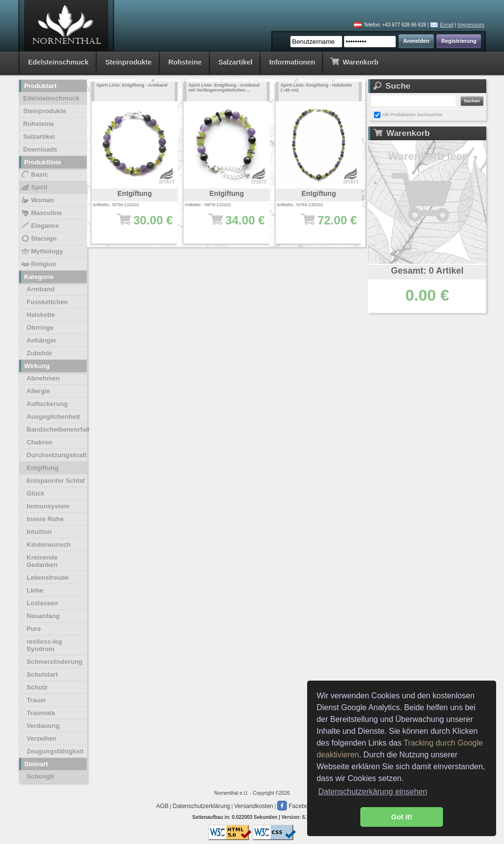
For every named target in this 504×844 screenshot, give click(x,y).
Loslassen (42, 603)
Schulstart (42, 674)
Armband (41, 289)
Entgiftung (43, 468)
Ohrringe (40, 328)
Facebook (296, 806)
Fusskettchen (47, 302)
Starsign (38, 239)
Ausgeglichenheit (53, 417)
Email (447, 25)
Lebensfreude (47, 578)
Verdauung (43, 726)
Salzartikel (236, 62)
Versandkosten (254, 806)
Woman (37, 200)
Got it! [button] (402, 817)
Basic (34, 175)
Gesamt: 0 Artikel (427, 271)
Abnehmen (43, 378)
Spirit (34, 188)
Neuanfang (43, 616)
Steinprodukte (128, 62)
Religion (38, 264)
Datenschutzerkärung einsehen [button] (372, 792)
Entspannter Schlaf (56, 481)
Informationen (292, 62)
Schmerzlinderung (54, 662)
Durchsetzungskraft (57, 455)
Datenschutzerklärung (202, 806)
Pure (34, 629)
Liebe (35, 590)
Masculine (41, 213)
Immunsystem (48, 506)
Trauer (36, 700)
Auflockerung (47, 404)
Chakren (39, 442)
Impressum (471, 25)
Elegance (40, 226)
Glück (35, 493)
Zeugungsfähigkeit (55, 751)
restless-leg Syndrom (44, 645)
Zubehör (39, 353)
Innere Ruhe (45, 519)
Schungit (40, 776)
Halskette (41, 315)
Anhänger (42, 340)
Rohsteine (185, 62)
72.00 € (324, 225)
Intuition (39, 532)
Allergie (38, 391)
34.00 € (232, 225)
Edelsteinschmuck (58, 62)
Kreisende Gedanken (42, 561)
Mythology (42, 251)
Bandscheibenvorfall (57, 429)
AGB (162, 806)
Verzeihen (42, 738)
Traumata (41, 713)
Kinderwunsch (49, 545)
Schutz (37, 687)
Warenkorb (354, 61)
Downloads (40, 149)
